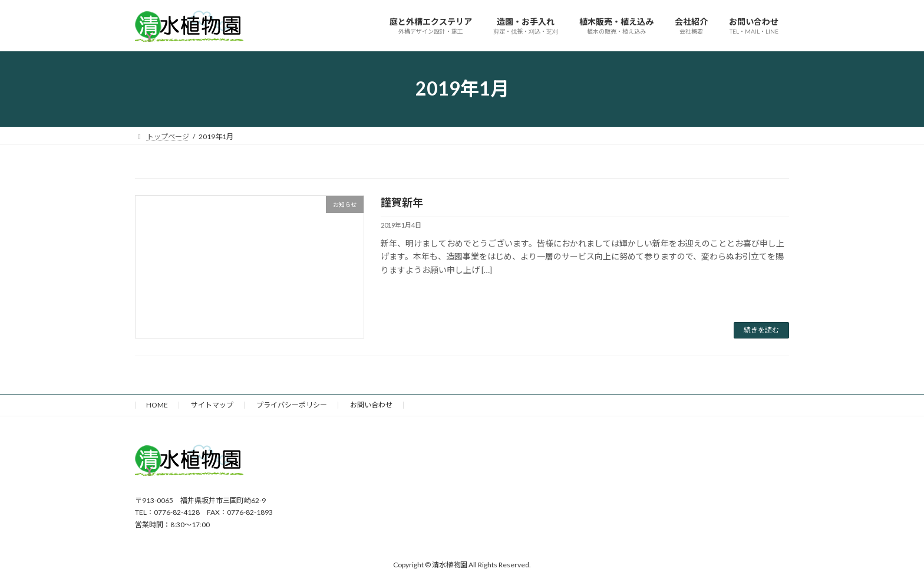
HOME (157, 405)
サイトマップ (212, 405)
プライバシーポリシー (292, 405)
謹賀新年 (402, 202)
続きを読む (761, 330)
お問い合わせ (371, 405)
